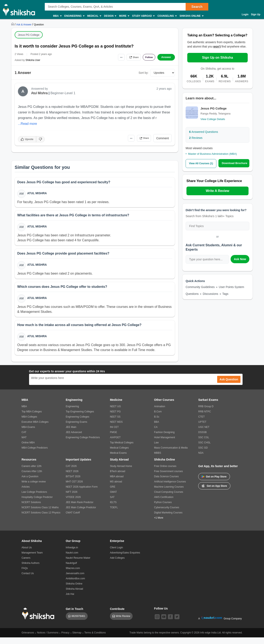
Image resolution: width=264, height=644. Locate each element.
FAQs (25, 575)
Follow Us (161, 615)
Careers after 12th (32, 473)
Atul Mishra (39, 93)
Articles (26, 493)
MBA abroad (117, 483)
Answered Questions (204, 132)
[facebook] (170, 623)
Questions (192, 293)
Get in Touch (75, 615)
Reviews (196, 138)
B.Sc (157, 423)
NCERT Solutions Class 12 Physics (41, 519)
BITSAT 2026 (73, 483)
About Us (27, 554)
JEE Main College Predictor (81, 514)
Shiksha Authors (31, 570)
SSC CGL (204, 444)
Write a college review (34, 488)
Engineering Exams (77, 429)
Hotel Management (164, 444)
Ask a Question (30, 483)
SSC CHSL (204, 449)
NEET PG (115, 418)
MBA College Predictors (35, 454)
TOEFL (114, 514)
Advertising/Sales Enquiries (125, 559)
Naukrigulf (71, 570)
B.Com (158, 418)
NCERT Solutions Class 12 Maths (40, 514)
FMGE (114, 439)
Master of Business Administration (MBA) (212, 154)
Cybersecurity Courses (167, 514)
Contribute (117, 615)
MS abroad (116, 488)
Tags (225, 293)
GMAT (113, 499)
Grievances (28, 639)
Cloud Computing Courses (169, 499)
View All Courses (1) (201, 163)
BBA (157, 429)
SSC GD (203, 454)
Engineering (74, 16)
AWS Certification (164, 504)
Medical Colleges (119, 454)
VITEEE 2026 (73, 504)
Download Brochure (235, 163)
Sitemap (77, 639)
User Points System (232, 287)
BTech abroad (118, 478)
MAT (24, 444)
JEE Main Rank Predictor (80, 509)
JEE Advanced (74, 439)
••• (114, 57)
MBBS (158, 459)
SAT (112, 504)
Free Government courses (168, 478)
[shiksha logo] (39, 620)
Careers (26, 564)
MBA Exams (28, 434)
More (124, 16)
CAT (24, 439)
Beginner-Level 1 (63, 93)
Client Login (116, 554)
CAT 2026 (71, 473)
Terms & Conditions (95, 639)
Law (156, 449)
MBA (57, 16)
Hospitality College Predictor (37, 504)
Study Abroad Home (121, 473)
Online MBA (28, 449)
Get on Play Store (214, 483)
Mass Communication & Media (171, 454)
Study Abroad (143, 16)
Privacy (65, 639)
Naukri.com (72, 559)
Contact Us (28, 580)
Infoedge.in (72, 554)
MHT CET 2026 (74, 488)
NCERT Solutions (31, 509)
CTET (201, 423)
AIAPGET (115, 444)
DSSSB (202, 439)
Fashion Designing (164, 439)
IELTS (113, 509)
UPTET (202, 429)
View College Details (213, 119)
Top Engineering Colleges (80, 418)
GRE (113, 493)
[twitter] (177, 623)
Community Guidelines (200, 287)
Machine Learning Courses (169, 493)
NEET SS (115, 423)
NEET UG (115, 413)
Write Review (123, 623)
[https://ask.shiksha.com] (24, 24)
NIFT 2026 (72, 499)
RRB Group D (206, 413)
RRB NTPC (204, 418)
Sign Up (256, 14)
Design (110, 16)
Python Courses (163, 509)
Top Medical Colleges (122, 449)
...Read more (27, 124)
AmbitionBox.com (75, 585)
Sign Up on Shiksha (217, 58)
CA (156, 434)
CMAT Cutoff (73, 519)
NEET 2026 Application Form (82, 493)
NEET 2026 (72, 478)
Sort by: (144, 73)
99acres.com (73, 575)
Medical (94, 16)
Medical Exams (118, 459)
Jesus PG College (29, 35)
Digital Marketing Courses (168, 519)
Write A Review (217, 190)
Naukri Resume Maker (78, 564)
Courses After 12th (32, 478)
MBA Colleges (29, 423)
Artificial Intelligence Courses (170, 488)
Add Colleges (117, 564)
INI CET (114, 434)
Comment (163, 138)
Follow (147, 57)
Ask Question (229, 386)
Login (245, 14)
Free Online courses (165, 473)
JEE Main (71, 434)
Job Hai (70, 601)
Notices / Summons (48, 639)
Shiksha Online (191, 16)
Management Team (32, 559)
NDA (201, 459)
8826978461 (78, 623)
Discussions (210, 293)
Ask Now (240, 259)
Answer (166, 57)
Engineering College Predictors (83, 444)
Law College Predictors (34, 499)
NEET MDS (116, 429)
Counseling (167, 16)
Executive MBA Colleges (35, 429)
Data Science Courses (166, 483)
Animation (160, 413)
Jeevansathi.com (75, 580)
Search (197, 7)
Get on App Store (214, 492)
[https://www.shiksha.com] (13, 24)
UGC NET (204, 434)
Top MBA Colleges (32, 418)
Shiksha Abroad (74, 595)
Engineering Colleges (78, 423)
